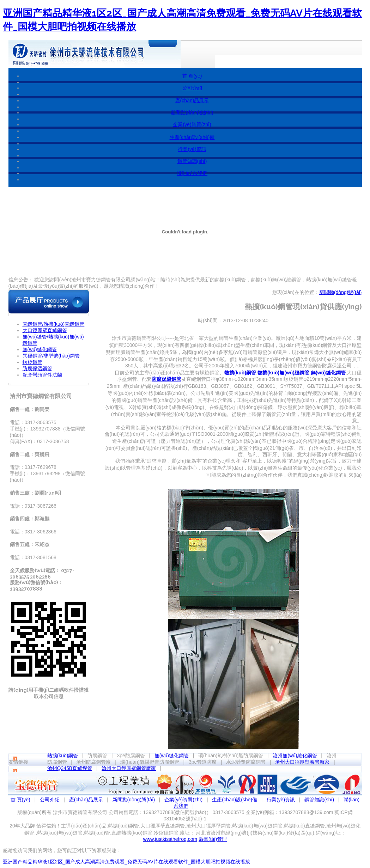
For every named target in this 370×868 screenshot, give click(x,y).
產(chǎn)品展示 (192, 100)
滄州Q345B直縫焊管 (70, 768)
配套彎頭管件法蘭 (42, 375)
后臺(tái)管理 (213, 839)
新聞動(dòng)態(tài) (192, 112)
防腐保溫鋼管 (37, 368)
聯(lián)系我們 (192, 173)
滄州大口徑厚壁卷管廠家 (302, 762)
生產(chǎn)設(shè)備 (192, 137)
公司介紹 (192, 88)
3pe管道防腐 (203, 762)
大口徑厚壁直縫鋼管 (45, 330)
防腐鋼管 (97, 756)
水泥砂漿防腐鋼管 (246, 762)
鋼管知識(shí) (192, 161)
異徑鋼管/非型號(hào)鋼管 (51, 356)
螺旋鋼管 (32, 362)
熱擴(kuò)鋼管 (63, 756)
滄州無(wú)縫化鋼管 (295, 756)
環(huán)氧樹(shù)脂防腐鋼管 (231, 756)
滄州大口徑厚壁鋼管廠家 (129, 768)
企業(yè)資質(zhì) (192, 124)
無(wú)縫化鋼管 (40, 349)
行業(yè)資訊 (192, 149)
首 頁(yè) (192, 76)
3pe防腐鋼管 (131, 756)
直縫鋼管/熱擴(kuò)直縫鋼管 (54, 324)
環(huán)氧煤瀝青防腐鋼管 (150, 762)
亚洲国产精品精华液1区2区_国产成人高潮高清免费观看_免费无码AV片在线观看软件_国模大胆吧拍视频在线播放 (126, 862)
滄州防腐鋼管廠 (93, 762)
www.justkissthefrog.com (170, 839)
